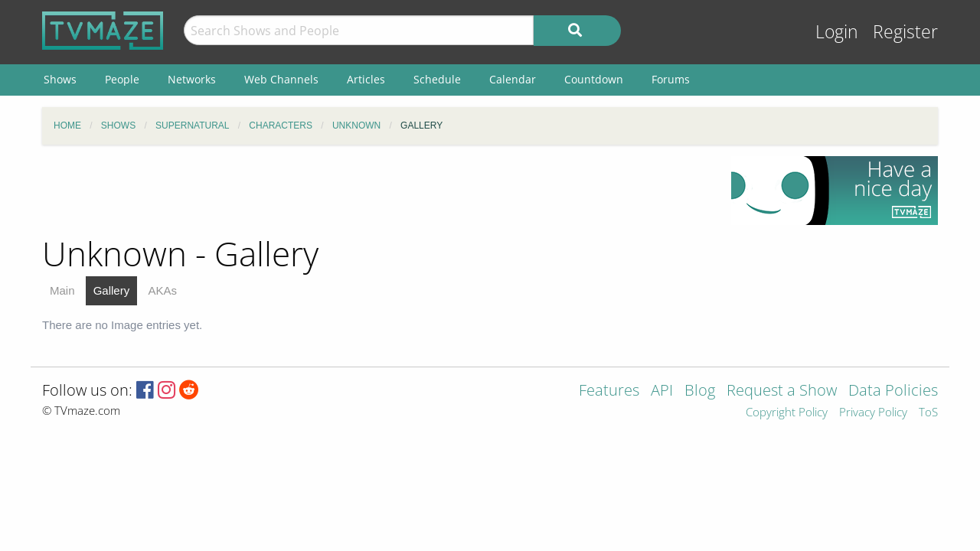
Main (62, 290)
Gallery (112, 290)
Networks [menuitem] (192, 79)
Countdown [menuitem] (594, 79)
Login (837, 32)
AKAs (162, 290)
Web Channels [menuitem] (281, 79)
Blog (700, 391)
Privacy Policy (873, 413)
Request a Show (782, 391)
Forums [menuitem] (671, 79)
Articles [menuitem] (366, 79)
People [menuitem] (122, 79)
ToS (928, 413)
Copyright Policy (787, 413)
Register (905, 32)
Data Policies (893, 391)
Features (609, 391)
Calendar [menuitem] (513, 79)
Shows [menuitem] (60, 79)
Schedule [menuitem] (437, 79)
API (662, 391)
